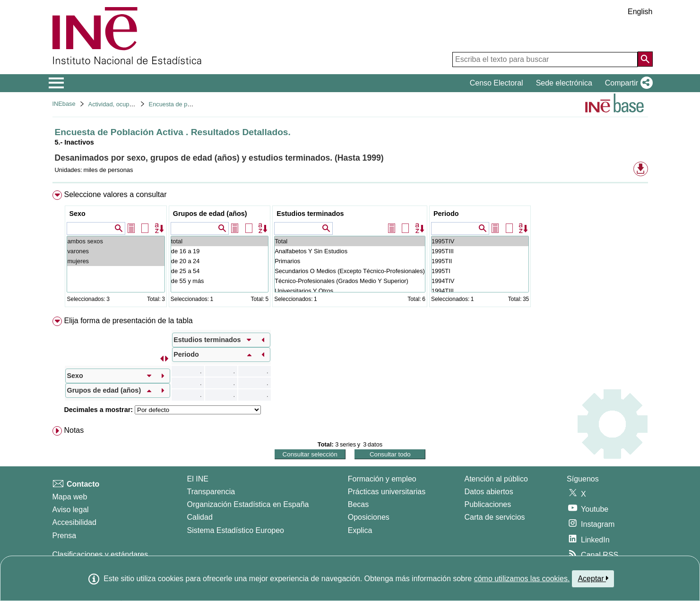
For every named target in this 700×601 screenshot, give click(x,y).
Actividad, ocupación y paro (125, 104)
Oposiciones (369, 517)
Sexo (77, 214)
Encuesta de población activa (188, 104)
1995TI (480, 271)
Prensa (65, 536)
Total (350, 241)
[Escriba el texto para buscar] (545, 60)
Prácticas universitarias (387, 492)
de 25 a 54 (220, 271)
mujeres (116, 261)
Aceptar (593, 578)
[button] (627, 83)
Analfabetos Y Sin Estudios (350, 251)
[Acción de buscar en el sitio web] (645, 59)
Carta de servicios (495, 517)
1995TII (480, 261)
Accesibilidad (74, 522)
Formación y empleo (382, 479)
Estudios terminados (310, 214)
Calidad (200, 517)
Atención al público (496, 479)
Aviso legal (71, 510)
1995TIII (480, 251)
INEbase (64, 104)
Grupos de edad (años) (210, 214)
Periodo (446, 214)
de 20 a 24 (220, 261)
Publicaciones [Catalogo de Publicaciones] (488, 504)
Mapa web (70, 497)
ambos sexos (116, 241)
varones (116, 251)
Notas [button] (74, 430)
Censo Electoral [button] (497, 83)
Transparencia (211, 492)
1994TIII (480, 291)
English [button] (640, 12)
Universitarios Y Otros (350, 291)
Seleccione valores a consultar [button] (115, 194)
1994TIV (480, 281)
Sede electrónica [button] (564, 83)
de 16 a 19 (220, 251)
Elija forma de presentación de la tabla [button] (128, 321)
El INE (198, 479)
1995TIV (480, 241)
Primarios (350, 261)
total (220, 241)
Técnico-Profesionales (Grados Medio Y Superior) (350, 281)
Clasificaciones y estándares (100, 554)
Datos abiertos (489, 492)
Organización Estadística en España (248, 504)
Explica (360, 530)
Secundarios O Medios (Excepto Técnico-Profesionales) (350, 271)
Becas (358, 504)
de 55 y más (220, 281)
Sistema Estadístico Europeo (236, 530)
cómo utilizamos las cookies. (522, 579)
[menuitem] (350, 251)
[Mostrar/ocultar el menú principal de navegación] (56, 83)
